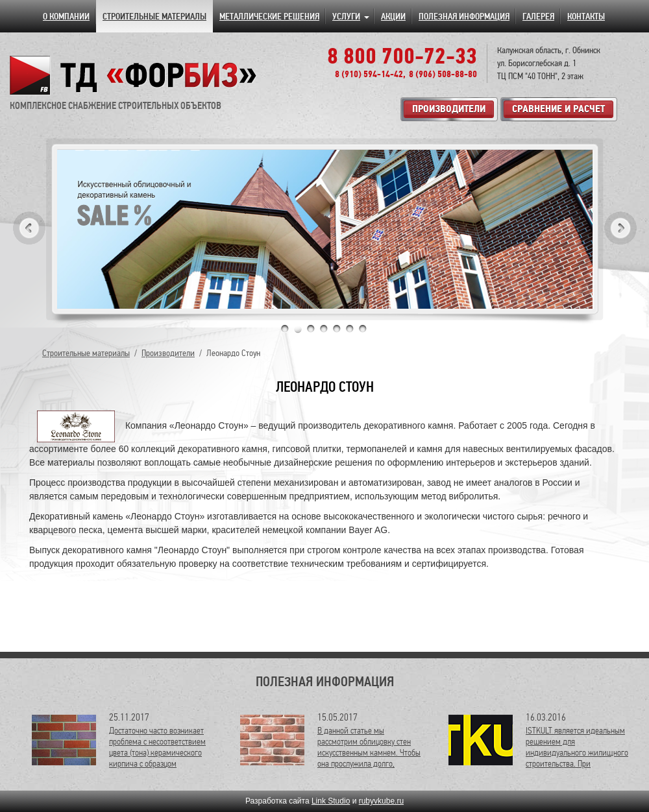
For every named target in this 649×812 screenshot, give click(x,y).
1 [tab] (285, 329)
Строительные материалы (86, 353)
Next (620, 228)
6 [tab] (350, 329)
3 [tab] (311, 329)
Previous (29, 228)
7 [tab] (363, 329)
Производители (168, 353)
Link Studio (331, 801)
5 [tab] (337, 329)
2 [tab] (298, 329)
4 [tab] (324, 329)
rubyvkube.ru (381, 801)
